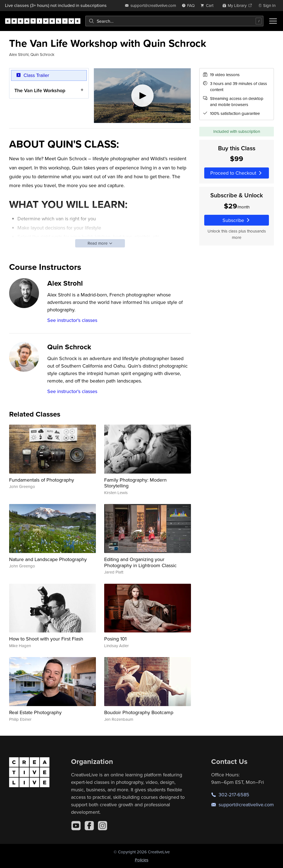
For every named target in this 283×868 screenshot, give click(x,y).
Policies (142, 860)
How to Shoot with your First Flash (46, 639)
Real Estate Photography (35, 712)
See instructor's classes (72, 320)
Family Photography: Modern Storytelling (135, 483)
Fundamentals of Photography (42, 480)
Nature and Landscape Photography (48, 559)
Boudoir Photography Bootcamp (139, 712)
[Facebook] (89, 826)
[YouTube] (76, 826)
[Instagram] (103, 826)
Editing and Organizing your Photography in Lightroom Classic (140, 562)
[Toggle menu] (273, 21)
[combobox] (174, 21)
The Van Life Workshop (40, 90)
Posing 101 (115, 639)
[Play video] (142, 96)
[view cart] (208, 5)
